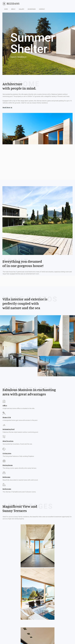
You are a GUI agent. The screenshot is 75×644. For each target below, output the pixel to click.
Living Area (7, 453)
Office (5, 405)
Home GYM (7, 417)
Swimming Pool (9, 429)
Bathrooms (7, 489)
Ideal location (8, 441)
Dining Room (8, 465)
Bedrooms (6, 477)
